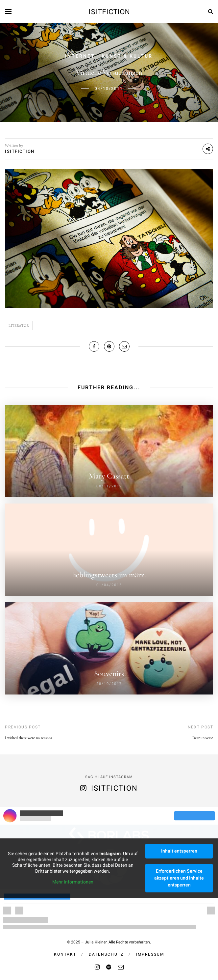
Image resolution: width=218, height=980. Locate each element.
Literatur (19, 326)
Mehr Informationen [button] (73, 883)
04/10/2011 (109, 89)
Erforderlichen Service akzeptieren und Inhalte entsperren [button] (179, 878)
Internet (80, 56)
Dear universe (203, 738)
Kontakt (65, 954)
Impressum (150, 954)
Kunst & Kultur (127, 56)
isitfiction (109, 12)
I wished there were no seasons (28, 738)
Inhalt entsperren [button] (179, 851)
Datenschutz (106, 954)
